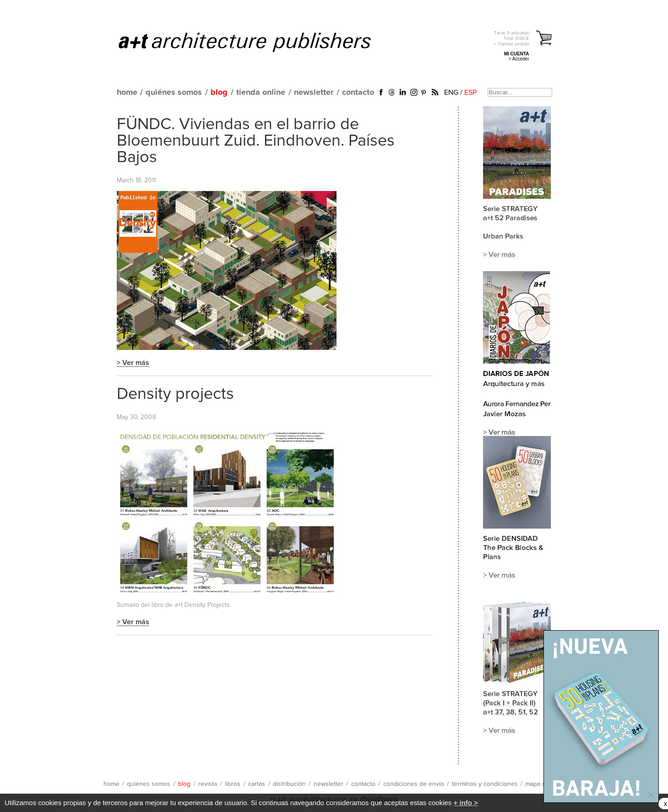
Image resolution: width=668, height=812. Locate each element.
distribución (289, 784)
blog (219, 93)
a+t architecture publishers (256, 42)
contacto (358, 93)
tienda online (261, 93)
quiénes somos (174, 93)
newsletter (314, 93)
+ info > (466, 803)
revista (208, 784)
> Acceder (519, 59)
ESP (470, 93)
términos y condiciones (485, 784)
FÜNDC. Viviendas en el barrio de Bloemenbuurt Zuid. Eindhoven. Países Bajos (256, 141)
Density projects (175, 394)
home (127, 93)
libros (233, 784)
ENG (451, 93)
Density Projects (207, 605)
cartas (257, 784)
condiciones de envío (414, 784)
